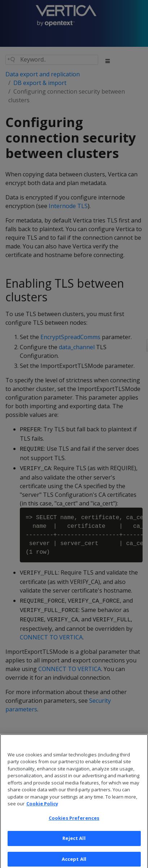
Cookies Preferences (74, 821)
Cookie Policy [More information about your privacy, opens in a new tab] (42, 807)
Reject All (74, 841)
